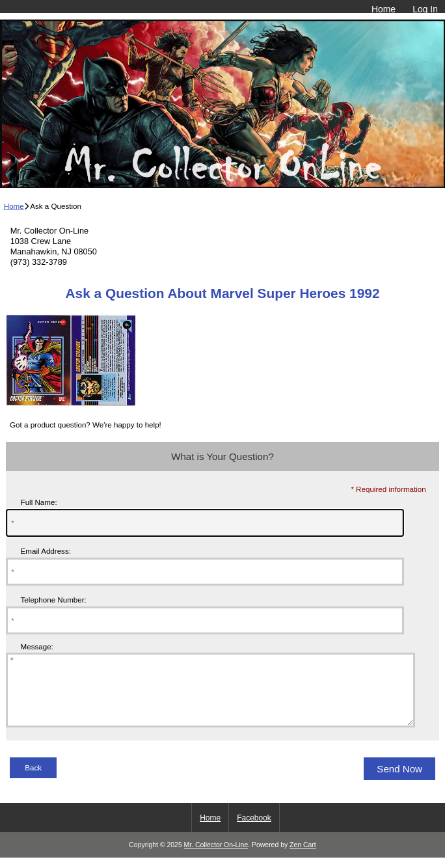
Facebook (254, 832)
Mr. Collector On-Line (216, 859)
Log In (425, 9)
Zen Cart (303, 859)
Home (384, 9)
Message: (37, 646)
